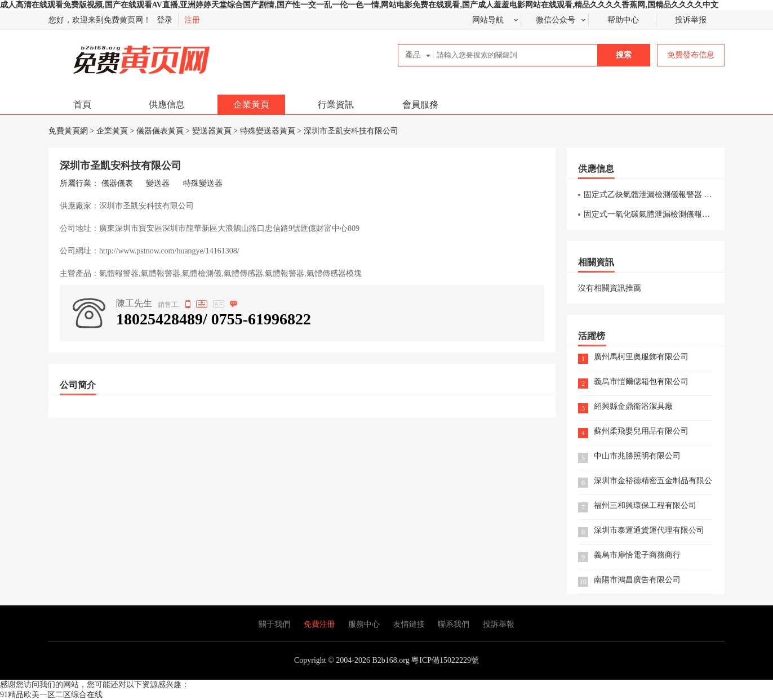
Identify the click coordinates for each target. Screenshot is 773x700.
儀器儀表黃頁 (160, 131)
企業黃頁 (251, 104)
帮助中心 (623, 20)
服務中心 (364, 624)
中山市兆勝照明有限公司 (637, 456)
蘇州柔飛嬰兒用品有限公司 (641, 432)
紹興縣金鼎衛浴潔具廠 (633, 407)
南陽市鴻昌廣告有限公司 (637, 580)
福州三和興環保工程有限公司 (645, 506)
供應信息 (167, 104)
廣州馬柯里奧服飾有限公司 (641, 357)
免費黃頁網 (117, 55)
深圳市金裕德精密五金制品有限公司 (653, 481)
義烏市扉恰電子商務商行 (637, 556)
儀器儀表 (117, 183)
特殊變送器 (203, 183)
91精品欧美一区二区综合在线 (51, 695)
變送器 (158, 183)
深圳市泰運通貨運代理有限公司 (649, 531)
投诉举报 (691, 20)
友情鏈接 (409, 624)
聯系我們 (454, 624)
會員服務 (420, 104)
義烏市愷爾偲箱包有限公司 (641, 382)
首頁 (82, 104)
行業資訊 (336, 104)
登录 (165, 20)
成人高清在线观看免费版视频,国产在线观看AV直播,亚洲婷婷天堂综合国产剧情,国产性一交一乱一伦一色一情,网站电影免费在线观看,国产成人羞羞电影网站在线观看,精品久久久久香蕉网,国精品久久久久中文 (359, 5)
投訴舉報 (499, 624)
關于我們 (274, 624)
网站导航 (488, 20)
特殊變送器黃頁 (268, 131)
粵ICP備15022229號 (445, 660)
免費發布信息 (691, 55)
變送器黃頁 (212, 131)
